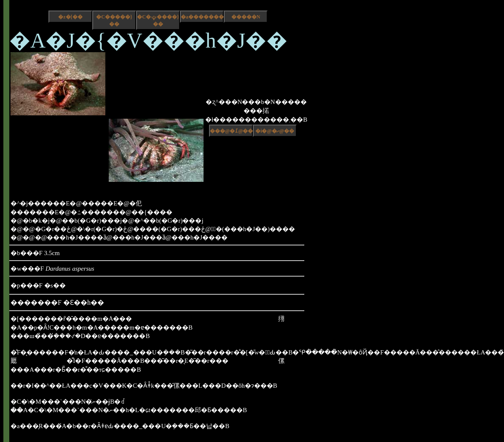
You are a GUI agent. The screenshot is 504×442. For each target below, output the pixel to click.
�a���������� (202, 17)
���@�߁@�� (231, 131)
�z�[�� (70, 17)
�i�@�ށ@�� (275, 131)
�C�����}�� (114, 20)
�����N (246, 17)
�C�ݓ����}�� (158, 20)
